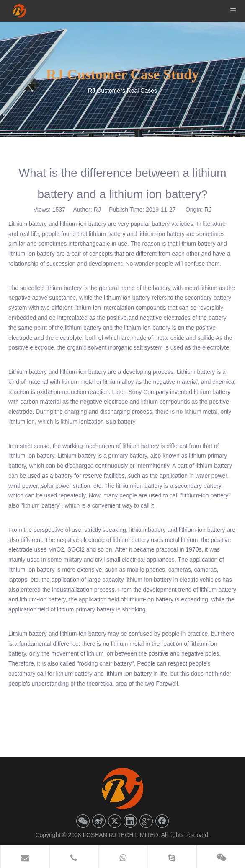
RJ (208, 210)
